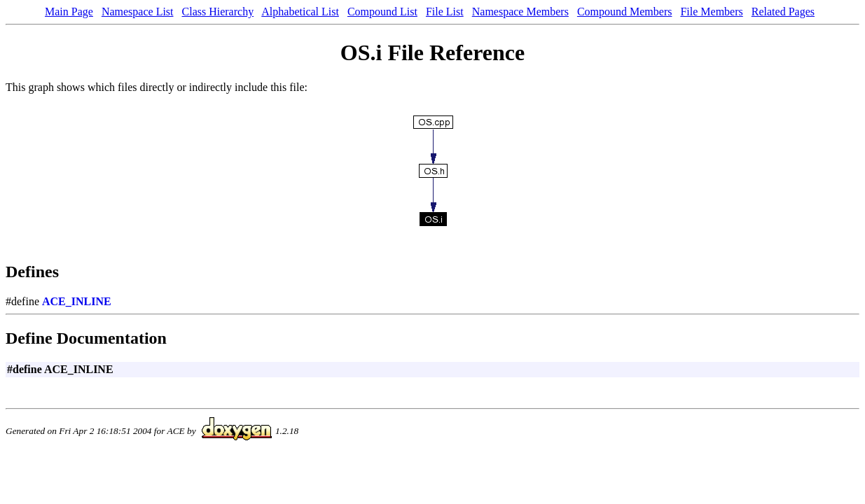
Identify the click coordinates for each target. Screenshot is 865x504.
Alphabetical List (300, 12)
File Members (711, 12)
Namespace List (138, 12)
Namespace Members (520, 12)
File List (445, 12)
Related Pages (783, 12)
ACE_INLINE (77, 301)
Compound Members (625, 12)
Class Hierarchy (218, 12)
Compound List (382, 12)
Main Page (69, 12)
